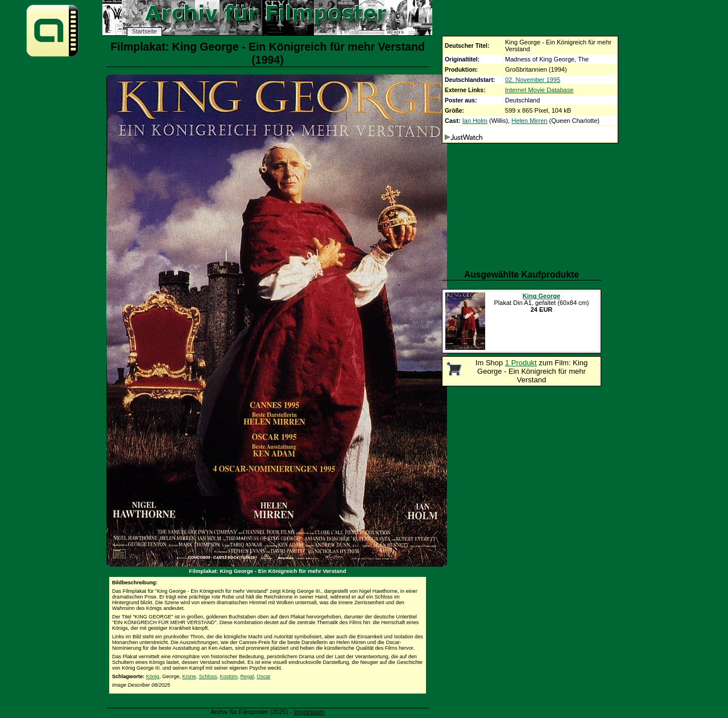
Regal (247, 676)
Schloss (208, 676)
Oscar (263, 676)
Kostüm (229, 676)
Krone (189, 676)
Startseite (144, 32)
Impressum (309, 712)
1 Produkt (521, 363)
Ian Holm (475, 121)
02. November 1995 (533, 80)
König (153, 676)
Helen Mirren (529, 121)
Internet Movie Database (539, 90)
